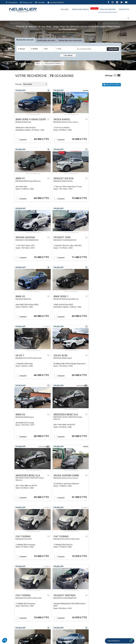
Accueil (65, 10)
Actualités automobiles (114, 611)
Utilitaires (75, 17)
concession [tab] (77, 40)
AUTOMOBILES (55, 633)
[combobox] (91, 49)
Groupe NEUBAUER (44, 638)
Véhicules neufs (80, 10)
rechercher (113, 49)
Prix (60, 49)
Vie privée (83, 611)
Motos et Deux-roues (27, 17)
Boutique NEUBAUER (56, 2)
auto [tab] (32, 40)
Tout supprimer (24, 64)
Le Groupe (22, 608)
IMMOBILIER (100, 633)
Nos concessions (22, 611)
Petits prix (86, 17)
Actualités (40, 2)
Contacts (124, 10)
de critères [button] (68, 55)
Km (47, 49)
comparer (23, 138)
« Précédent (54, 563)
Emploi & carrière (114, 608)
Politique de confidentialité (83, 614)
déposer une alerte (112, 85)
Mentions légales (69, 638)
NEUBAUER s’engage (53, 611)
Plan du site (114, 605)
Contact (22, 614)
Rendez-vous (26, 2)
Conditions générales (84, 608)
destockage (93, 526)
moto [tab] (53, 40)
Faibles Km (64, 17)
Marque (23, 49)
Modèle (35, 49)
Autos (13, 17)
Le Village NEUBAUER (53, 614)
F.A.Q (114, 614)
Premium (97, 17)
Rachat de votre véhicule (53, 608)
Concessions (12, 2)
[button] (5, 640)
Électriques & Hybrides (47, 17)
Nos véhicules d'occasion (53, 605)
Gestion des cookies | (82, 638)
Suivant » (83, 563)
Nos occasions (108, 10)
